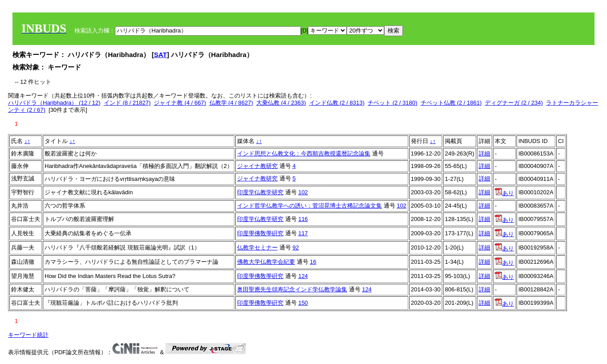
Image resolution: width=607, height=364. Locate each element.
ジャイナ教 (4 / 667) (180, 103)
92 (295, 247)
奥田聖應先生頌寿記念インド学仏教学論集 (292, 289)
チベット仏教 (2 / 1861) (451, 103)
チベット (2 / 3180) (392, 103)
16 (313, 262)
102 (303, 192)
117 (303, 233)
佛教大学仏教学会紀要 (266, 262)
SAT (161, 55)
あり (504, 193)
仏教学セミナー (257, 247)
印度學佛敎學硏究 (260, 233)
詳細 (484, 153)
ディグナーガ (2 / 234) (514, 103)
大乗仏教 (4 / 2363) (281, 103)
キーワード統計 (28, 335)
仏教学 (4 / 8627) (231, 103)
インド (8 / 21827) (127, 103)
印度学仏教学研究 (260, 192)
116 (303, 219)
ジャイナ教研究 (257, 166)
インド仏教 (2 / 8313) (337, 103)
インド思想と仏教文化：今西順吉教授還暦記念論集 (304, 153)
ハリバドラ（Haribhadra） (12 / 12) (54, 103)
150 (303, 303)
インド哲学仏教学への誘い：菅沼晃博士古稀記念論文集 (310, 206)
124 (303, 276)
